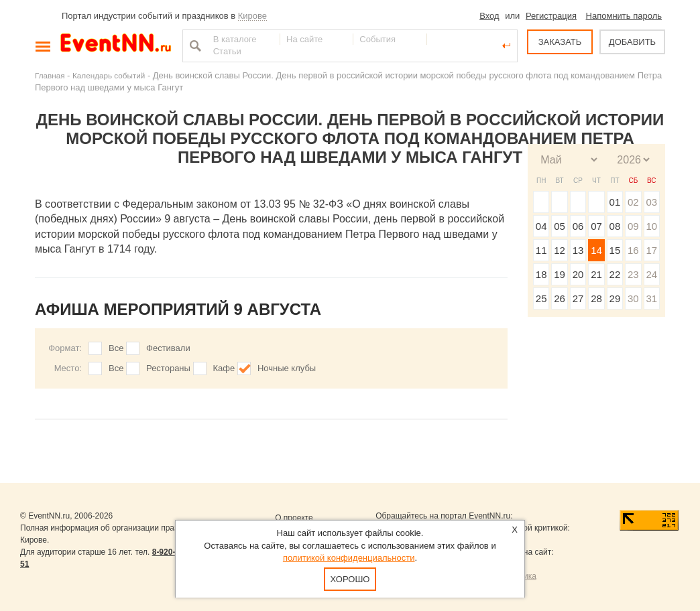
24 (651, 274)
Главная (50, 75)
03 (651, 202)
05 (560, 226)
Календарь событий (109, 75)
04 (541, 226)
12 (560, 250)
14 (596, 250)
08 (615, 226)
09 (633, 226)
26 (560, 298)
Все (116, 348)
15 (615, 250)
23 (633, 274)
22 (615, 274)
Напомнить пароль (624, 16)
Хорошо (350, 579)
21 (596, 274)
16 (633, 250)
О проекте (294, 518)
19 (560, 274)
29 (615, 298)
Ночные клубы (287, 368)
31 (651, 298)
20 (578, 274)
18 (541, 274)
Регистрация (551, 16)
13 (578, 250)
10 (651, 226)
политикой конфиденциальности (349, 558)
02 (633, 202)
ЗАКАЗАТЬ (560, 42)
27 (578, 298)
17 (651, 250)
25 (541, 298)
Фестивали (168, 348)
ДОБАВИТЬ (632, 42)
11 (541, 250)
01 (615, 202)
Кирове (252, 16)
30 (633, 298)
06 (578, 226)
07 (596, 226)
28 (596, 298)
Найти (194, 46)
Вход (489, 16)
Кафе (224, 368)
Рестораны (168, 368)
